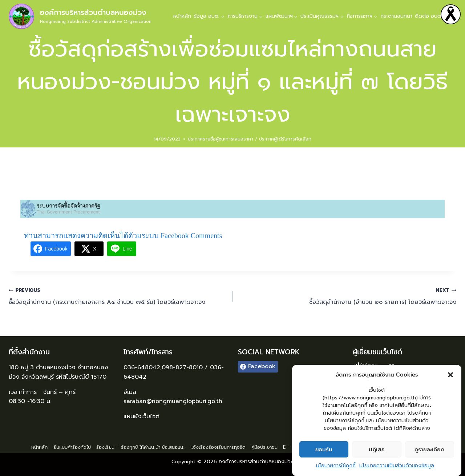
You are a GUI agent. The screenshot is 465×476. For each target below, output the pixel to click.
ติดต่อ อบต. (428, 16)
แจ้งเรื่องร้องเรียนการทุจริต (218, 447)
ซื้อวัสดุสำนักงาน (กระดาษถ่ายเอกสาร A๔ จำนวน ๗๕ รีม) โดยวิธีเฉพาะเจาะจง (118, 296)
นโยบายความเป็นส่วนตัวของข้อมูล (397, 467)
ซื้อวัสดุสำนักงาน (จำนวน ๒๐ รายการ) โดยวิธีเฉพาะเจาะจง (347, 296)
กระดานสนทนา (396, 16)
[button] (450, 376)
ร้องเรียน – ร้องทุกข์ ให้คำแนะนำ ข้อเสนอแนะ (140, 447)
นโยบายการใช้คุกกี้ (336, 467)
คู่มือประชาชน (264, 447)
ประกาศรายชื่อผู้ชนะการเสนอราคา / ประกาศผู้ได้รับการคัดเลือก (250, 139)
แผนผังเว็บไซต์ (143, 416)
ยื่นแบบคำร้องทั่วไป (72, 447)
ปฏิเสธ (377, 450)
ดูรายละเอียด (429, 450)
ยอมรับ (324, 450)
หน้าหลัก (182, 16)
